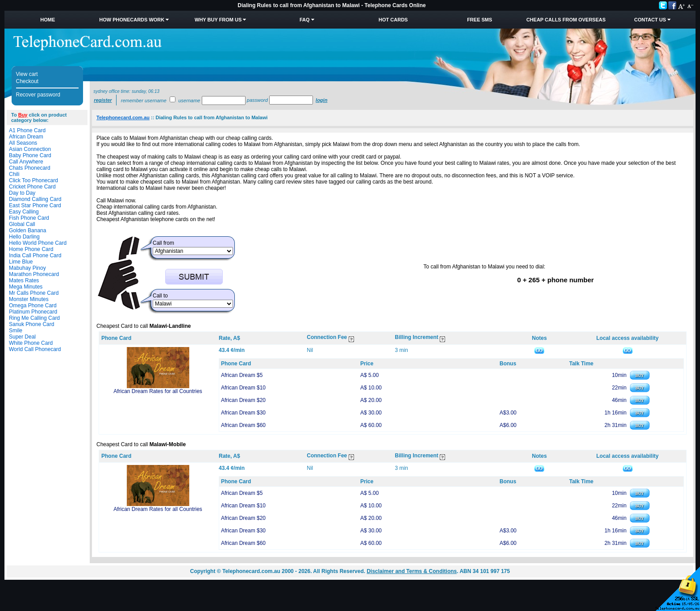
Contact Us (650, 20)
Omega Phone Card (33, 305)
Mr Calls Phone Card (34, 293)
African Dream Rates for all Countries (158, 391)
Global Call (22, 224)
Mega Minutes (26, 287)
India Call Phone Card (35, 255)
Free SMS (479, 20)
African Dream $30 (243, 413)
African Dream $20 (243, 400)
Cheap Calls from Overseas (566, 20)
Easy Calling (24, 212)
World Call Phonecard (35, 349)
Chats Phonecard (30, 168)
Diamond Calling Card (35, 199)
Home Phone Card (31, 249)
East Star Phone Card (35, 205)
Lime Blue (21, 262)
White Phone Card (31, 343)
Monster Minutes (29, 299)
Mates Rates (24, 280)
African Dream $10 (243, 388)
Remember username (144, 100)
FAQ (305, 20)
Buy (23, 115)
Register (103, 100)
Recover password (38, 95)
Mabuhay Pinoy (27, 268)
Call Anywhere (26, 162)
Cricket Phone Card (32, 187)
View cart (27, 74)
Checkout (27, 81)
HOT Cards (393, 20)
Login (321, 100)
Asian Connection (30, 149)
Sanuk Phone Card (31, 324)
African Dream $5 (242, 375)
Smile (16, 331)
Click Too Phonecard (33, 180)
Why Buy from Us (218, 20)
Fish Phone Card (29, 218)
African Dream (26, 137)
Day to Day (22, 193)
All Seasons (23, 143)
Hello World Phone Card (38, 243)
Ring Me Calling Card (34, 318)
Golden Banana (27, 230)
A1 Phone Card (27, 130)
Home (48, 20)
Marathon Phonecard (34, 274)
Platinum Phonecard (33, 312)
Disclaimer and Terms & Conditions (412, 571)
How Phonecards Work (132, 20)
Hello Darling (24, 237)
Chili (14, 174)
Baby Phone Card (30, 155)
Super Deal (22, 337)
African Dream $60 (243, 425)
